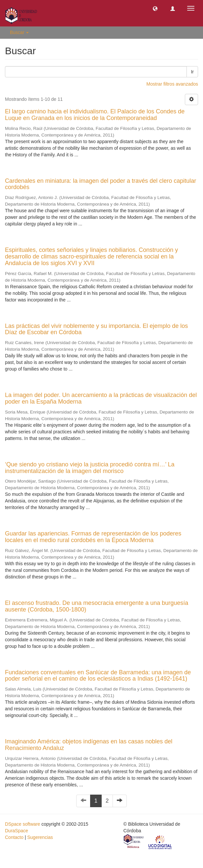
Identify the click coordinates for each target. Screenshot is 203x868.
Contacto (14, 837)
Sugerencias (40, 837)
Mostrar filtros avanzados (172, 84)
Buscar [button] (19, 32)
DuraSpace (17, 831)
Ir (192, 72)
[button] (155, 8)
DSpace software (23, 824)
